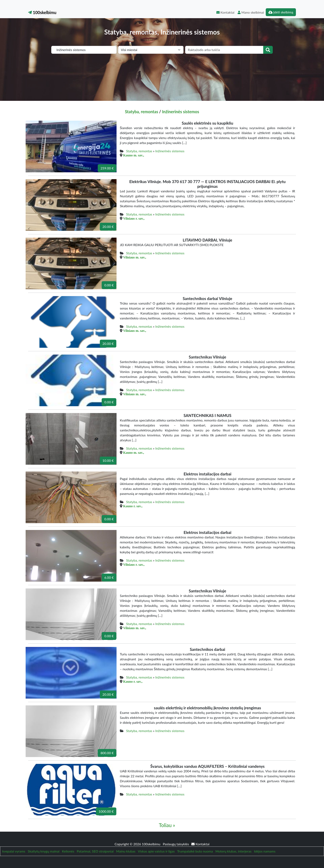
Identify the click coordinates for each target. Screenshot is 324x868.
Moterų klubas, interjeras (233, 851)
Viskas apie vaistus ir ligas (156, 851)
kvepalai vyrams (14, 851)
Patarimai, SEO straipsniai (95, 851)
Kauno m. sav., (134, 155)
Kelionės (68, 851)
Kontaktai (225, 12)
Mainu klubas (126, 851)
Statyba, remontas (142, 112)
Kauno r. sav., (133, 506)
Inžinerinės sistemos (180, 112)
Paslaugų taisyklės (176, 844)
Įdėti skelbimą (281, 12)
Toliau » (167, 825)
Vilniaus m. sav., (135, 257)
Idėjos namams (265, 851)
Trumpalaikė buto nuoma (195, 851)
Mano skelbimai (251, 12)
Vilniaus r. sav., (134, 218)
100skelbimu (42, 12)
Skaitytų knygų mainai (43, 851)
